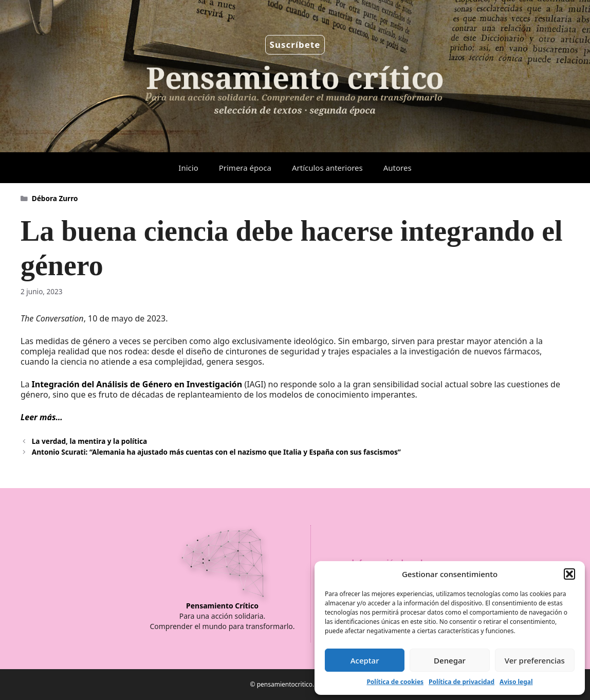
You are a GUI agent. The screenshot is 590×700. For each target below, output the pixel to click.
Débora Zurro (55, 198)
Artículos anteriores (327, 168)
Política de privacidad (462, 682)
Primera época (245, 168)
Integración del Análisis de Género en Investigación (137, 384)
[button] (569, 574)
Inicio (188, 168)
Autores (398, 168)
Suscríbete (295, 44)
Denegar (450, 660)
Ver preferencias (535, 660)
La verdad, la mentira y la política (89, 441)
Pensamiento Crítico (222, 606)
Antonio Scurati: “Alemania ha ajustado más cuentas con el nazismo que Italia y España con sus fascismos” (216, 452)
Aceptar (365, 660)
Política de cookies (395, 682)
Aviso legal (516, 682)
